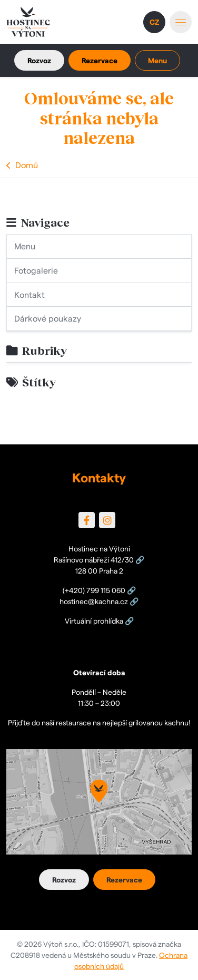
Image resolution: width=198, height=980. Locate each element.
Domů (27, 165)
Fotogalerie (36, 270)
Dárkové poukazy (48, 318)
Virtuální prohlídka (94, 620)
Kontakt (29, 294)
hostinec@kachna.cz (94, 601)
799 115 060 (106, 590)
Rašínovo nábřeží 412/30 (94, 559)
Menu (25, 246)
